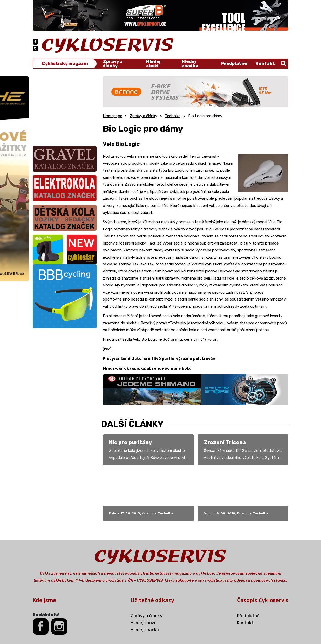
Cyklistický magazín (65, 64)
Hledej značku (190, 64)
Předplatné (234, 63)
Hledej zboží (153, 64)
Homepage (113, 116)
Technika (173, 116)
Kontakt (265, 63)
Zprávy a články (113, 64)
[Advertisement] (65, 108)
